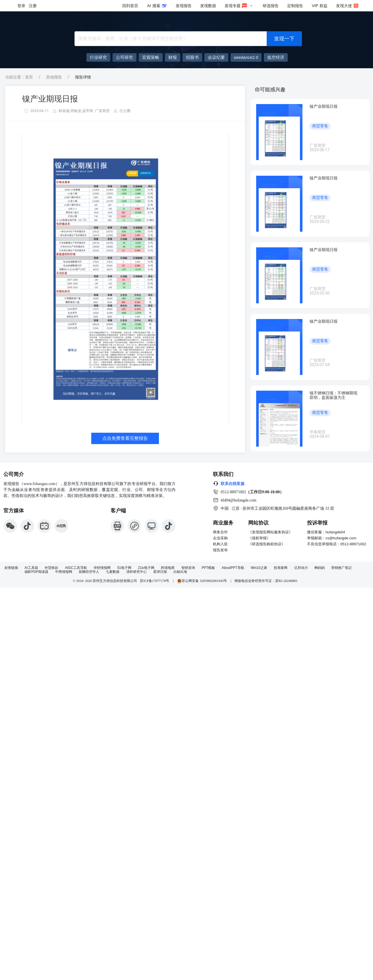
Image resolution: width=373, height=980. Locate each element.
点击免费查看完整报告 (125, 438)
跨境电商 (168, 568)
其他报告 (54, 77)
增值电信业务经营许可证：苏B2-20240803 (266, 581)
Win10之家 (259, 568)
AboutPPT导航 (233, 568)
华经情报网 (102, 568)
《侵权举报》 (259, 538)
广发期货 (102, 111)
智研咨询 (188, 568)
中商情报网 (64, 572)
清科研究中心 (136, 572)
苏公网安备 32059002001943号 (202, 581)
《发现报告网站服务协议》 (270, 532)
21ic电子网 (146, 568)
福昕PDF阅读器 (36, 572)
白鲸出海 (180, 572)
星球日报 (160, 572)
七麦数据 (113, 572)
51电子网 (124, 568)
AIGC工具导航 (76, 568)
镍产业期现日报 (50, 99)
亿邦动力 (301, 568)
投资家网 (281, 568)
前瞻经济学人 (89, 572)
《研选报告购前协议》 (267, 544)
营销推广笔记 (341, 568)
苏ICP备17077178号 (155, 581)
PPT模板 (208, 568)
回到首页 (130, 6)
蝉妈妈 (320, 568)
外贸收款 (51, 568)
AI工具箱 (31, 568)
